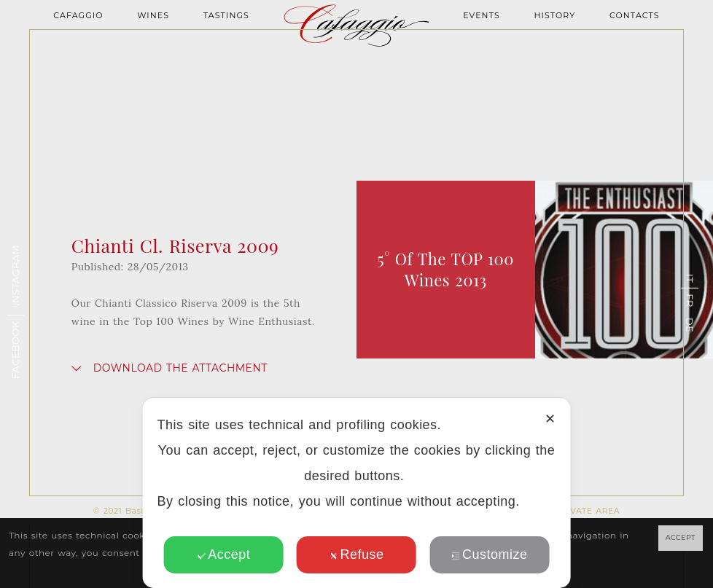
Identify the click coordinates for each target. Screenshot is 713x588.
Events (482, 15)
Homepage (356, 55)
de (690, 324)
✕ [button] (550, 419)
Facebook (15, 350)
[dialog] (357, 493)
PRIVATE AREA (588, 511)
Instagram (15, 275)
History (554, 15)
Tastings (226, 15)
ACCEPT (681, 537)
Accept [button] (223, 554)
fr (690, 301)
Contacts (635, 15)
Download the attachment (180, 368)
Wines (153, 15)
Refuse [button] (357, 554)
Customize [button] (489, 554)
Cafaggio (78, 15)
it (690, 278)
